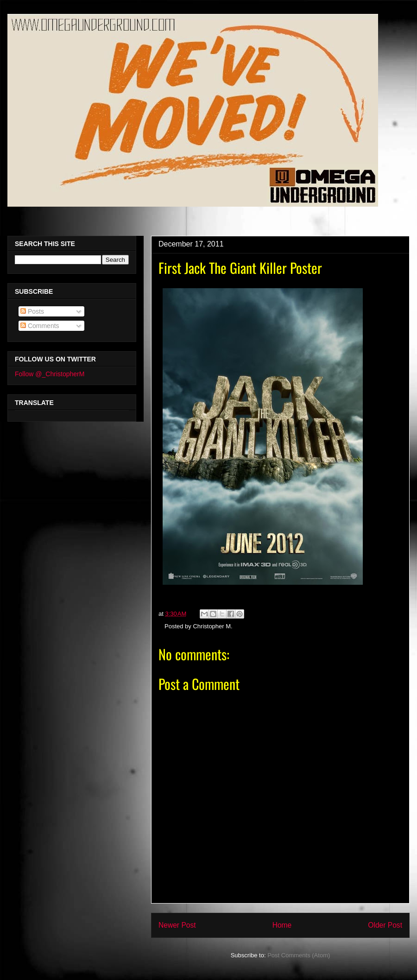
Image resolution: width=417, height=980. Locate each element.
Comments (40, 326)
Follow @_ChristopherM (50, 374)
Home (282, 925)
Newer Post (177, 925)
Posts (32, 311)
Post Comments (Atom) (299, 955)
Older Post (385, 925)
